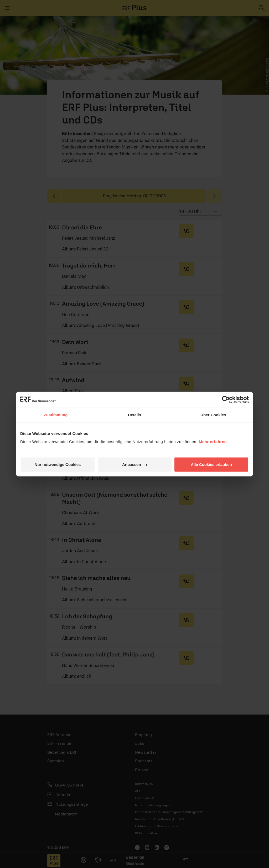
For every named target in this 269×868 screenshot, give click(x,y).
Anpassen (135, 464)
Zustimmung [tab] (56, 415)
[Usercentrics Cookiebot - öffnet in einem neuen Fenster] (226, 399)
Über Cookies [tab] (213, 415)
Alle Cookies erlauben (211, 464)
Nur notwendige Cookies (58, 464)
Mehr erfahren (213, 442)
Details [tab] (134, 415)
